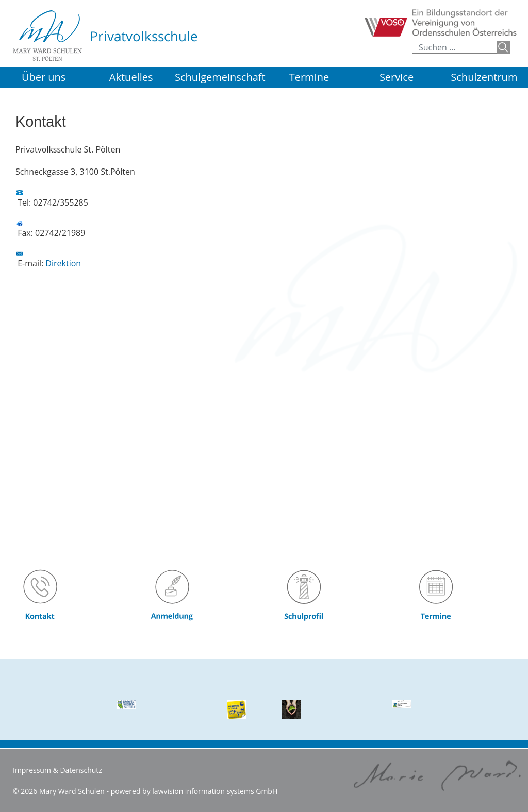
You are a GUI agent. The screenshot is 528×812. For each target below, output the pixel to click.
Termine (309, 77)
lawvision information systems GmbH (215, 791)
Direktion (63, 263)
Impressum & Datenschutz (57, 770)
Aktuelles (131, 77)
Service (397, 77)
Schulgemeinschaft (220, 77)
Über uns (44, 77)
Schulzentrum (484, 77)
